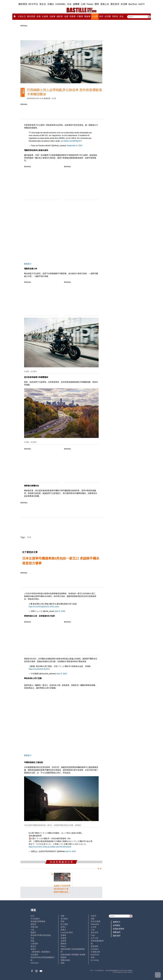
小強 (93, 930)
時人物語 (64, 924)
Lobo (93, 935)
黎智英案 (31, 16)
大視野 (95, 16)
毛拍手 (94, 916)
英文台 (43, 4)
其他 (121, 16)
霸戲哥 (33, 932)
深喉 (63, 916)
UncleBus (95, 949)
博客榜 (115, 16)
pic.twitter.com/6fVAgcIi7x (71, 141)
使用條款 (117, 925)
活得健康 (34, 955)
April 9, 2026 (60, 611)
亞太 (69, 4)
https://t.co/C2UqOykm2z (39, 607)
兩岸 (101, 16)
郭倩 (63, 921)
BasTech (133, 4)
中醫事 (80, 16)
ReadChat (95, 955)
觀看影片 (28, 264)
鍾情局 (33, 924)
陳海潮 (63, 957)
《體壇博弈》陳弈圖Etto (40, 952)
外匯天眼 (34, 927)
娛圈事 (76, 4)
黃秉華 (63, 935)
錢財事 (60, 16)
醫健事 (87, 16)
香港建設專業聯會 (38, 921)
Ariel (32, 916)
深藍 (93, 919)
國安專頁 (23, 4)
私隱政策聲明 (118, 929)
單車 (29, 537)
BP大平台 (33, 4)
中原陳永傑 (95, 952)
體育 (97, 4)
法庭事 (52, 16)
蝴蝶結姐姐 (65, 960)
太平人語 (94, 938)
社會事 (45, 16)
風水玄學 (94, 932)
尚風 (32, 941)
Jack (32, 938)
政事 (39, 16)
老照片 (33, 949)
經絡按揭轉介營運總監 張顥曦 (73, 955)
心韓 (83, 4)
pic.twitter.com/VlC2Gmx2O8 (59, 847)
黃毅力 (63, 930)
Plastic (90, 4)
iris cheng (95, 960)
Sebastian (95, 924)
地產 (66, 16)
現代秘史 (64, 919)
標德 (63, 963)
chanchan (35, 963)
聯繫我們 (117, 932)
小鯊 (32, 930)
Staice (63, 946)
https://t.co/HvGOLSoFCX (39, 669)
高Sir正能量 (96, 921)
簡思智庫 (94, 946)
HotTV (142, 4)
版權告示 (117, 922)
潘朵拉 (33, 946)
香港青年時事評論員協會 (41, 935)
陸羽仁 (63, 927)
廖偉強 (63, 944)
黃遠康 (63, 938)
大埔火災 (22, 16)
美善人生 (105, 4)
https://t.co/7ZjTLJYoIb (38, 847)
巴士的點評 (35, 919)
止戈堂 (94, 927)
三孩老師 (34, 944)
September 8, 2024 (75, 146)
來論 (93, 957)
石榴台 (51, 4)
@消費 (108, 16)
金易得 (63, 941)
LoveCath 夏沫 (67, 932)
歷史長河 (115, 4)
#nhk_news (54, 607)
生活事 (124, 4)
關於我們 (117, 936)
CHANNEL (61, 4)
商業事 (73, 16)
